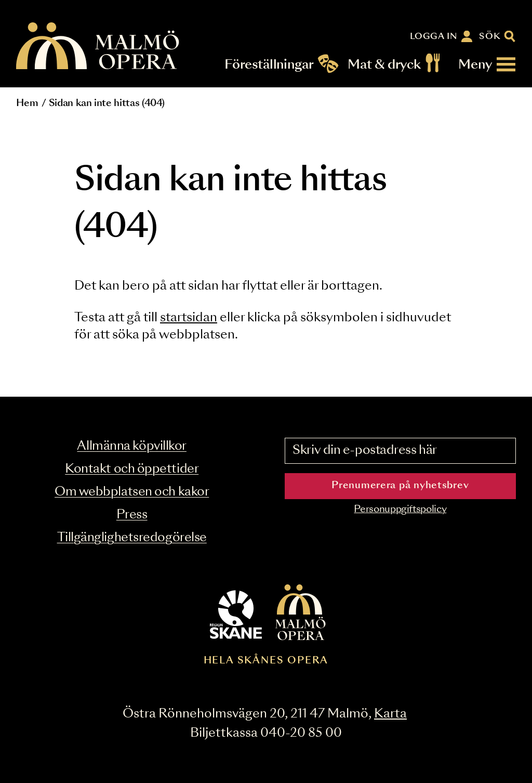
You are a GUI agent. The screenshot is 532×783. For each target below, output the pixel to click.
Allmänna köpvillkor (131, 446)
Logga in (434, 36)
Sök (490, 36)
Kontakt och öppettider (132, 469)
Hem (27, 103)
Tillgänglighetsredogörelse (132, 538)
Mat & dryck (384, 64)
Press (132, 515)
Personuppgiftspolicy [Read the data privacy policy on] (400, 510)
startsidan (189, 318)
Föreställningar (269, 64)
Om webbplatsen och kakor (132, 492)
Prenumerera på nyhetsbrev (400, 486)
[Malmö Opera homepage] (98, 47)
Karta (390, 714)
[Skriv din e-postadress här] (400, 451)
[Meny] (487, 64)
